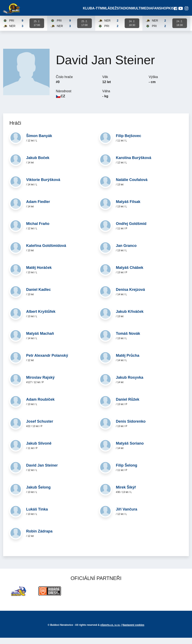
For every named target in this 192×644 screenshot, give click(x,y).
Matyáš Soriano (130, 450)
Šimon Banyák (39, 142)
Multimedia (141, 12)
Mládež (110, 12)
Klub (87, 12)
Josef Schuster (40, 428)
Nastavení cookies (133, 631)
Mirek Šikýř (126, 494)
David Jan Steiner (42, 472)
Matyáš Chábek (130, 274)
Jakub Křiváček (130, 318)
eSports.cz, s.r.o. (110, 631)
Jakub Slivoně (39, 450)
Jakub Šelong (38, 494)
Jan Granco (126, 252)
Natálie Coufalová (132, 186)
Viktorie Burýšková (43, 186)
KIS (169, 12)
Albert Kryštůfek (41, 318)
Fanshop (157, 12)
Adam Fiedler (38, 208)
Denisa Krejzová (130, 296)
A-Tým (98, 12)
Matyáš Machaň (40, 340)
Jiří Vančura (127, 516)
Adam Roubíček (40, 406)
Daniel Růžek (128, 406)
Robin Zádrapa (39, 538)
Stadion (124, 12)
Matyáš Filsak (128, 208)
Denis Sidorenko (131, 428)
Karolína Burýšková (134, 164)
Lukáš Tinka (37, 516)
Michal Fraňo (38, 230)
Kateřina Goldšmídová (46, 252)
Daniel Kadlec (38, 296)
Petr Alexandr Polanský (47, 362)
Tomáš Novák (128, 340)
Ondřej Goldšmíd (131, 230)
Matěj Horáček (39, 274)
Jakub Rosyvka (130, 384)
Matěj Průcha (128, 362)
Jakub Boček (38, 164)
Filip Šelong (127, 472)
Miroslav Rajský (40, 384)
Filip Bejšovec (129, 142)
